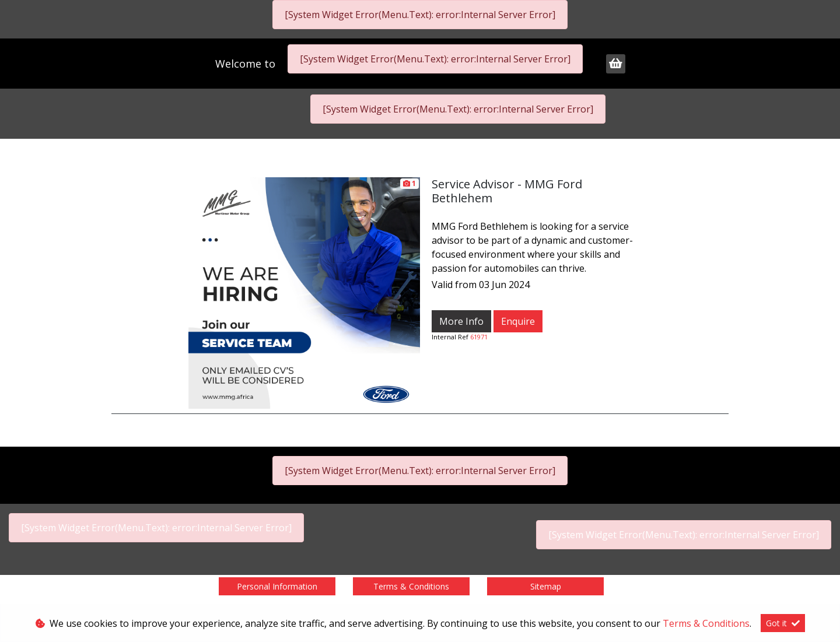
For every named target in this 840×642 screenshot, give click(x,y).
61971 (479, 337)
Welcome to (247, 64)
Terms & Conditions (411, 586)
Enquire (518, 321)
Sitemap (546, 586)
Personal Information (277, 586)
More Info (461, 321)
